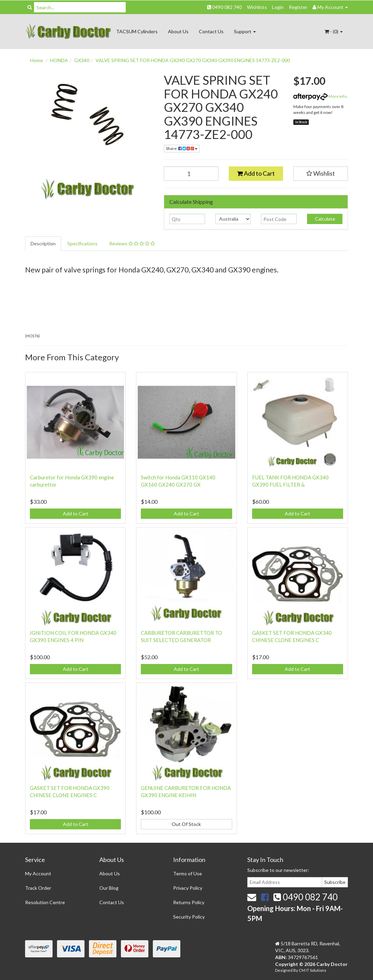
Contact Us (211, 31)
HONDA (59, 60)
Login (278, 7)
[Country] (233, 219)
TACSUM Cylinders (137, 31)
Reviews (132, 243)
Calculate (325, 219)
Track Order (38, 888)
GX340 (82, 60)
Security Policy (189, 917)
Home (37, 60)
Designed (284, 970)
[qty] (187, 219)
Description (43, 243)
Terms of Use (188, 873)
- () (334, 31)
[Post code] (279, 219)
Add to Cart (256, 173)
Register (298, 7)
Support (245, 31)
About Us (178, 31)
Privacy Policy (188, 888)
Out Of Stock (186, 824)
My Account (38, 873)
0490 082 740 (224, 7)
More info (320, 96)
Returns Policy (189, 902)
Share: (182, 148)
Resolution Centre (45, 902)
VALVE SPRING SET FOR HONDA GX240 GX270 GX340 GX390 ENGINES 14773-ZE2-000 (193, 60)
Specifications (82, 243)
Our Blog (109, 888)
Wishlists (257, 7)
